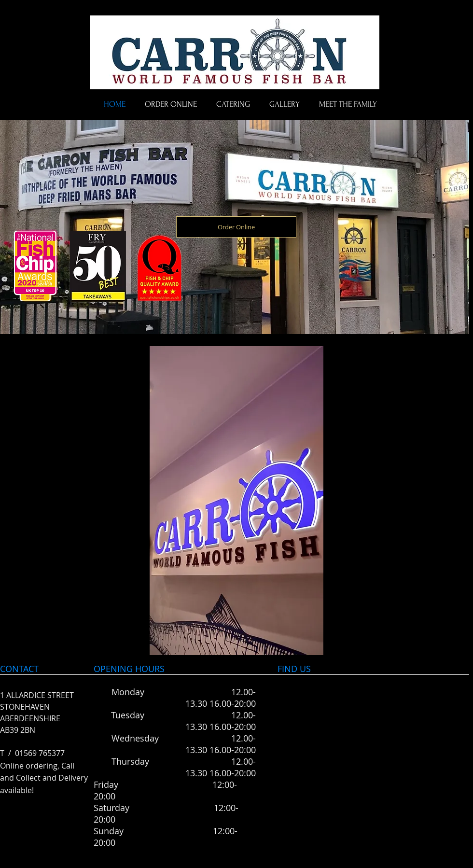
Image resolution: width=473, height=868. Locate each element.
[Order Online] (236, 227)
